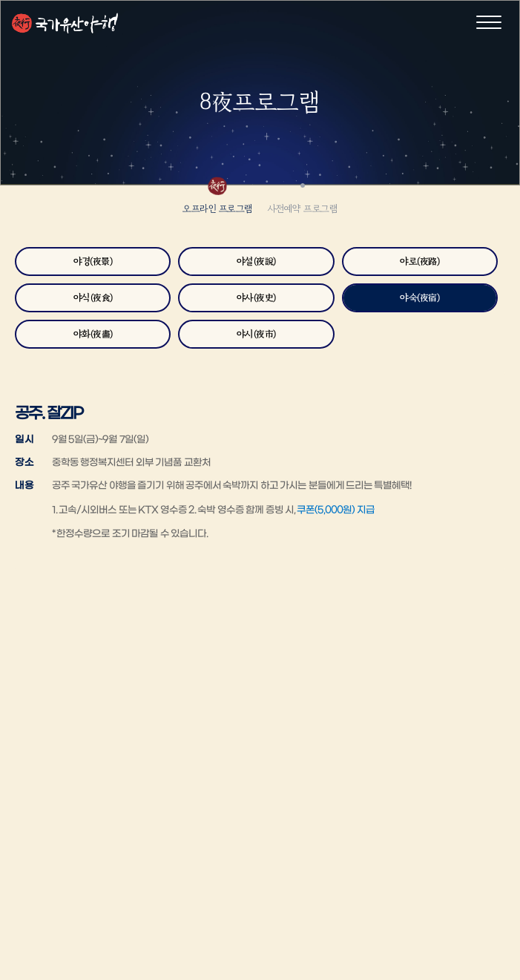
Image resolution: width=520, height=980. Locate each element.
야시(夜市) (256, 334)
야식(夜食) (93, 298)
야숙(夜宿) (419, 298)
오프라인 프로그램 (218, 209)
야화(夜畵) (93, 334)
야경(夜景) (93, 262)
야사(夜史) (256, 298)
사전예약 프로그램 (303, 209)
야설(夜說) (256, 262)
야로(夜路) (419, 262)
